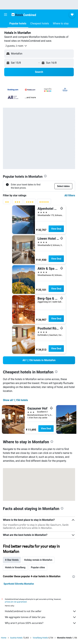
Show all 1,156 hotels (15, 400)
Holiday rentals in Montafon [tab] (38, 560)
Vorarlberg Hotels (40, 638)
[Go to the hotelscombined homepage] (24, 14)
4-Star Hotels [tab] (12, 560)
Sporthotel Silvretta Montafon (19, 584)
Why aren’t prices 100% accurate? (41, 623)
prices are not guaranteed (16, 602)
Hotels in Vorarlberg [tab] (15, 567)
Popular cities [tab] (38, 567)
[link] (39, 360)
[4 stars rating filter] (30, 203)
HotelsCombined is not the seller (41, 611)
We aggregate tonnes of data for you (41, 617)
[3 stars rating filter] (17, 203)
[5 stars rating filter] (44, 203)
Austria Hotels (16, 638)
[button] (6, 15)
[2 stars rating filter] (7, 203)
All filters (70, 195)
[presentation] (45, 176)
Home (4, 638)
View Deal (56, 229)
